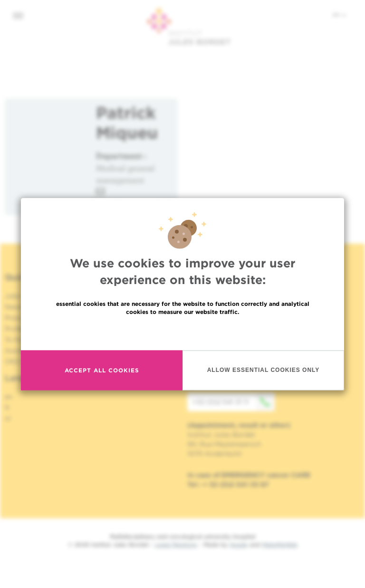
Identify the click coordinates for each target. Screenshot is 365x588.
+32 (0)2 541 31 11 (233, 402)
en (339, 15)
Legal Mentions (176, 545)
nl (8, 418)
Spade (239, 545)
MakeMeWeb (280, 545)
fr (7, 408)
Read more (182, 335)
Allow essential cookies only (264, 373)
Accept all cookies (102, 374)
